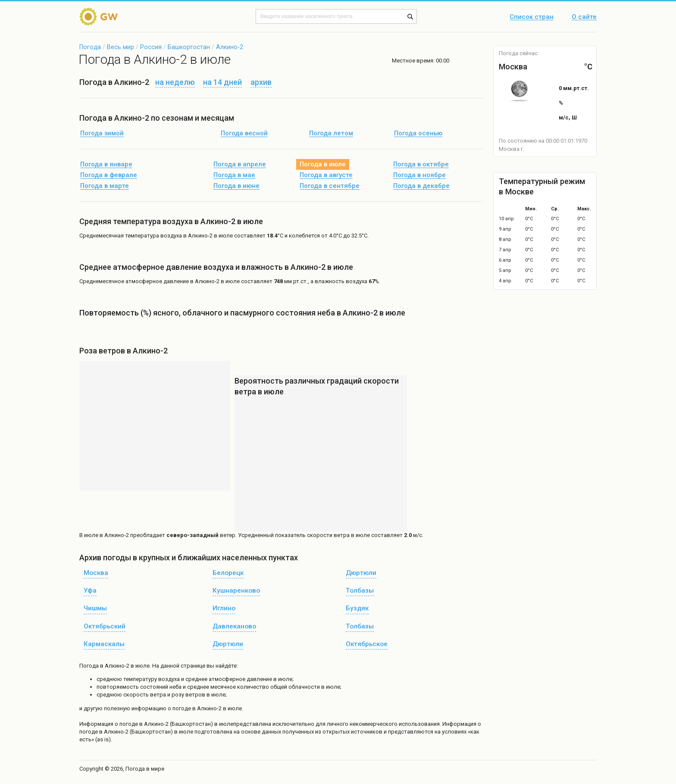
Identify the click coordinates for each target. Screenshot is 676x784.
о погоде (127, 724)
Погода (90, 47)
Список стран (532, 17)
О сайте (584, 17)
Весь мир (120, 47)
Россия (151, 47)
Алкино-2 (230, 47)
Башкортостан (189, 47)
